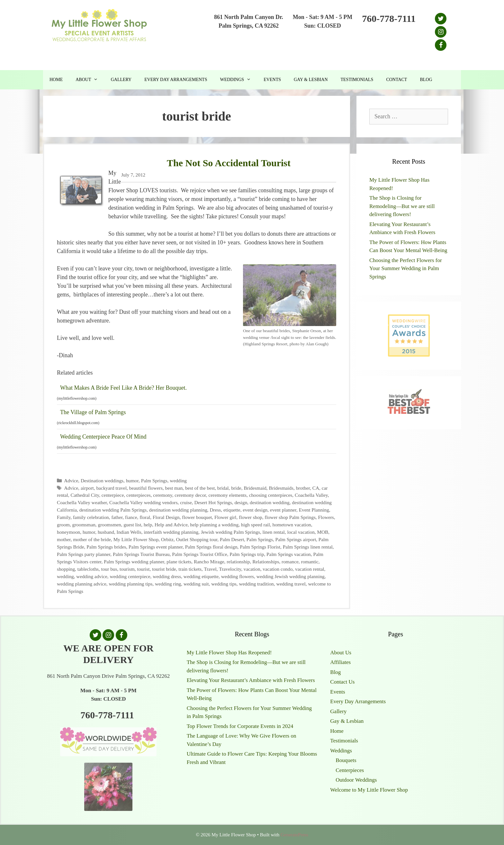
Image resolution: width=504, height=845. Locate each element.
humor (132, 481)
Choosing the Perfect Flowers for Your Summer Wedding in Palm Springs (406, 268)
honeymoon (68, 532)
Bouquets (346, 760)
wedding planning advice (82, 584)
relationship (238, 562)
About (90, 80)
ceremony (162, 495)
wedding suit (196, 584)
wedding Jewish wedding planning (291, 576)
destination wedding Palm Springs (113, 510)
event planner (283, 510)
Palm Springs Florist (260, 547)
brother (303, 488)
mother (64, 539)
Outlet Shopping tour (197, 539)
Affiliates (340, 662)
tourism (127, 569)
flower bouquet (197, 517)
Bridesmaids (281, 488)
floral (145, 517)
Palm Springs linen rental (308, 547)
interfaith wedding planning (171, 532)
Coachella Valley (311, 495)
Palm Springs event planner (156, 547)
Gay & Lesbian (311, 80)
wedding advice (92, 576)
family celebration (91, 517)
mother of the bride (92, 539)
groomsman (84, 525)
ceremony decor (190, 495)
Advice (71, 481)
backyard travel (111, 488)
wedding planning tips (130, 584)
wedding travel (291, 584)
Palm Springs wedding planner (134, 562)
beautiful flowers (146, 488)
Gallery (121, 80)
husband (106, 532)
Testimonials (357, 80)
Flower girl (225, 517)
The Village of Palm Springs (93, 412)
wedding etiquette (201, 576)
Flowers (326, 517)
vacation (252, 569)
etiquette (232, 510)
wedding (178, 481)
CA (316, 488)
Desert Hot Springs (213, 502)
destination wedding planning (178, 510)
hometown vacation (292, 525)
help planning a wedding (214, 525)
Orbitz (167, 539)
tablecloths (88, 569)
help (148, 525)
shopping (66, 569)
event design (255, 510)
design (241, 502)
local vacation (301, 532)
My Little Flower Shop (136, 539)
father (117, 517)
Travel (210, 569)
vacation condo (278, 569)
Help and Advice (171, 525)
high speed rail (256, 525)
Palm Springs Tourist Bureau (141, 554)
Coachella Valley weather (82, 502)
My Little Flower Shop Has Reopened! (229, 653)
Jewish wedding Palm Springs (230, 532)
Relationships (266, 562)
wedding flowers (238, 576)
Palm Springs (154, 481)
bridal (223, 488)
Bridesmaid (255, 488)
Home (56, 80)
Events (272, 80)
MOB (323, 532)
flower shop (251, 517)
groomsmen (110, 525)
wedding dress (167, 576)
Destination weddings (102, 481)
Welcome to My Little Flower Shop (369, 790)
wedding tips (224, 584)
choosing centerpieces (271, 495)
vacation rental (310, 569)
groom (63, 525)
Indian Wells (129, 532)
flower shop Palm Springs (290, 517)
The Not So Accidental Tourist (229, 163)
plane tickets (179, 562)
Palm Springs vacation (289, 554)
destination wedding (270, 502)
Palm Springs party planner (84, 554)
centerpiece (113, 495)
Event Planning (314, 510)
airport (87, 488)
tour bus (109, 569)
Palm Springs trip (247, 554)
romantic (310, 562)
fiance (131, 517)
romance (290, 562)
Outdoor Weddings (356, 780)
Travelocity (230, 569)
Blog (426, 80)
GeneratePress (294, 835)
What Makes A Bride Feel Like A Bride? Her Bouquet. (123, 388)
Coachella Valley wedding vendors (144, 502)
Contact (396, 80)
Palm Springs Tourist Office (199, 554)
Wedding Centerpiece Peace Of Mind (103, 437)
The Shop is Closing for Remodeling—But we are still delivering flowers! (402, 206)
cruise (186, 502)
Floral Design (166, 517)
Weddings (239, 80)
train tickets (190, 569)
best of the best (200, 488)
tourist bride (164, 569)
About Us (341, 653)
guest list (132, 525)
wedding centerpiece (130, 576)
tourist (143, 569)
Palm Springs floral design (211, 547)
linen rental (274, 532)
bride (236, 488)
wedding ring (168, 584)
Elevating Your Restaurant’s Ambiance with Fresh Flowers (251, 680)
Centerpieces (350, 770)
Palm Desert (232, 539)
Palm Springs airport (296, 539)
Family (64, 517)
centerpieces (139, 495)
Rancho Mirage (209, 562)
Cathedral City (85, 495)
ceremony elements (227, 495)
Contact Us (342, 682)
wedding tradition (256, 584)
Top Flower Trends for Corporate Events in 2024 (240, 726)
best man (174, 488)
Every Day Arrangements (176, 80)
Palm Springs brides (106, 547)
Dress (215, 510)
